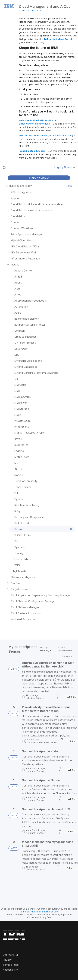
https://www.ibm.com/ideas (35, 124)
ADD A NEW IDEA (39, 178)
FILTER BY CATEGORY (19, 186)
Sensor (41, 698)
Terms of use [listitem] (11, 965)
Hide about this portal (30, 10)
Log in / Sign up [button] (65, 167)
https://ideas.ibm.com (60, 135)
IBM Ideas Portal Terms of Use (42, 912)
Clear (69, 186)
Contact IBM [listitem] (10, 955)
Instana (32, 698)
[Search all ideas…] (24, 167)
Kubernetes (43, 742)
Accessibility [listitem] (10, 970)
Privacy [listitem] (7, 960)
